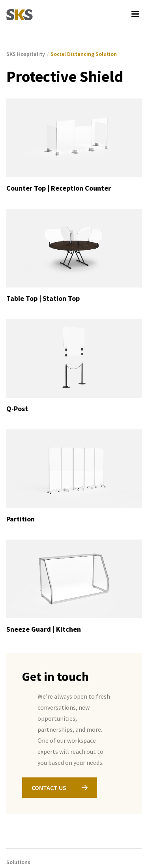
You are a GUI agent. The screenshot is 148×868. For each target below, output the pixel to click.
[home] (20, 14)
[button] (135, 14)
